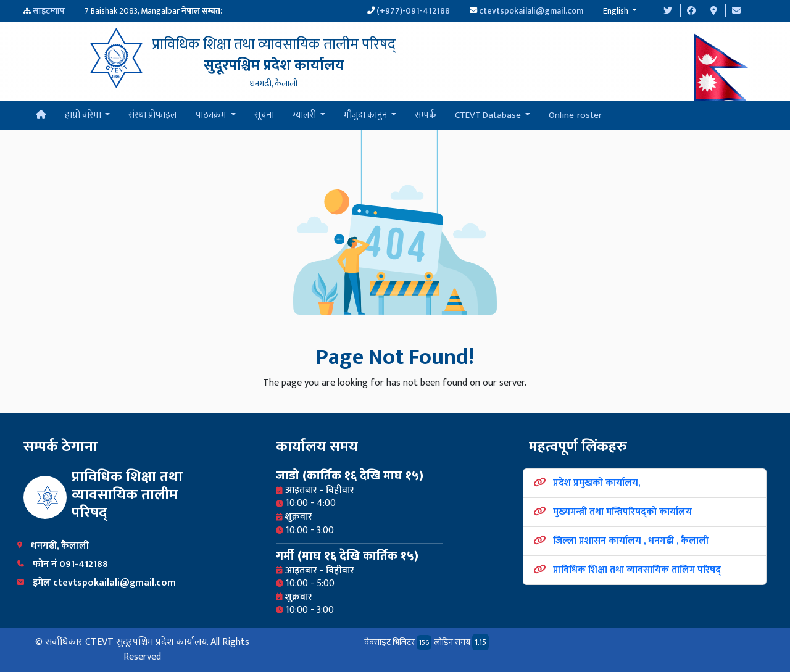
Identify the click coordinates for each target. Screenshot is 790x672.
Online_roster (575, 115)
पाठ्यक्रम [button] (212, 115)
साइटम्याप (49, 11)
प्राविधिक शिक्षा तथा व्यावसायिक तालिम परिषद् (637, 570)
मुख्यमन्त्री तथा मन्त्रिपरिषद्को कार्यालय (622, 512)
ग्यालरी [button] (305, 115)
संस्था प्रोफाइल (153, 115)
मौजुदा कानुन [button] (366, 115)
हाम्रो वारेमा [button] (84, 115)
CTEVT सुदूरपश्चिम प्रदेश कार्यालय (146, 642)
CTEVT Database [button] (489, 115)
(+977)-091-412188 (413, 11)
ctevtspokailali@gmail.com (531, 11)
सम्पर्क (426, 115)
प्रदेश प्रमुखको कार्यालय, (597, 483)
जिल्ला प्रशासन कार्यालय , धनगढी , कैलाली (631, 541)
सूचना (264, 115)
